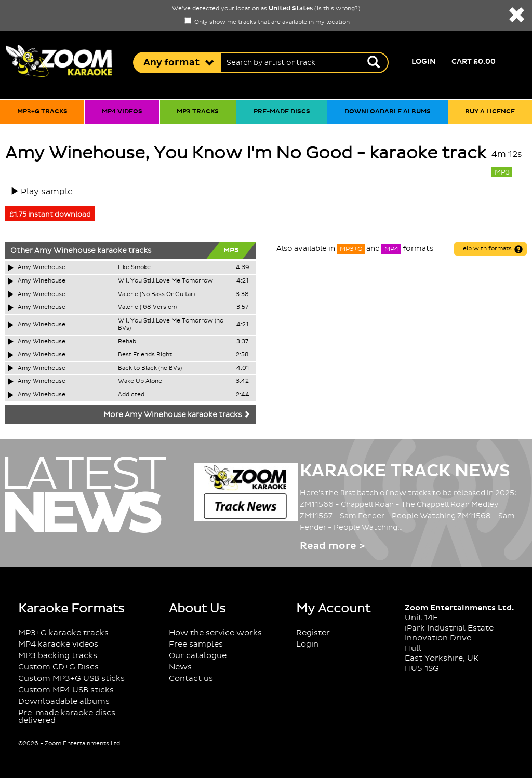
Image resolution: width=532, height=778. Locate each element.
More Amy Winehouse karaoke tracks (177, 415)
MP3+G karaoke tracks (63, 633)
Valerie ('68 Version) (147, 307)
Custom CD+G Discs (58, 667)
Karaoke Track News (405, 471)
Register (313, 633)
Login (424, 62)
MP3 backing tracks (58, 656)
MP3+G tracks (42, 111)
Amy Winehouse (65, 251)
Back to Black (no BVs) (150, 368)
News (180, 667)
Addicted (131, 395)
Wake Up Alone (140, 381)
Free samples (196, 644)
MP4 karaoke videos (58, 644)
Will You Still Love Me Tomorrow (165, 281)
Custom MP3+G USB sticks (71, 679)
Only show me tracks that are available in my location (267, 22)
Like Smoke (134, 267)
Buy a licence (490, 111)
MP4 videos (122, 111)
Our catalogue (198, 656)
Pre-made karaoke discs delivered (67, 717)
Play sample (47, 192)
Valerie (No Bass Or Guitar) (156, 294)
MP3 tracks (198, 111)
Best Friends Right (145, 355)
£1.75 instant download (50, 214)
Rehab (127, 342)
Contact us (191, 679)
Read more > (332, 546)
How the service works (215, 633)
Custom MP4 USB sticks (66, 690)
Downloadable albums (388, 111)
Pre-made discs (282, 111)
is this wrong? (337, 9)
